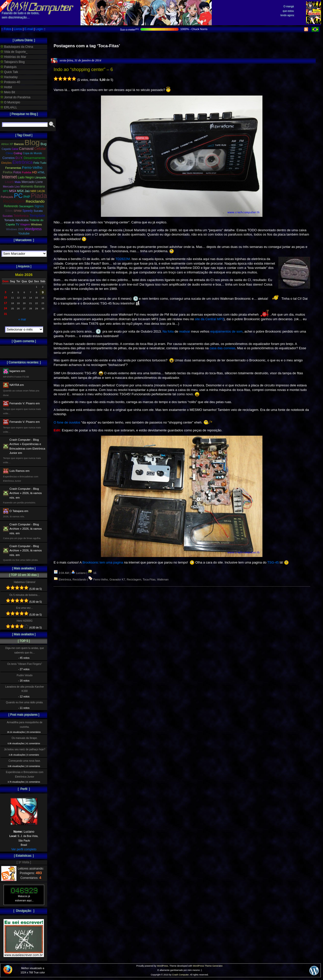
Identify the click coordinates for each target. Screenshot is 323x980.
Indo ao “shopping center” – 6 (83, 69)
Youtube (24, 234)
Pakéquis (9, 67)
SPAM (18, 211)
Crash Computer (180, 975)
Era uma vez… (25, 608)
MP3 (6, 191)
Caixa (15, 149)
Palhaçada (7, 197)
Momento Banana (33, 186)
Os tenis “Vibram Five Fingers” (25, 664)
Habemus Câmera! (25, 582)
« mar (22, 319)
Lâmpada (40, 177)
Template (37, 215)
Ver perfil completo (24, 849)
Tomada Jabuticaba (16, 220)
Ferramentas (13, 168)
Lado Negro (26, 177)
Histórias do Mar (13, 57)
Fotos (8, 29)
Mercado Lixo (11, 186)
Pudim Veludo (25, 675)
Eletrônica (65, 579)
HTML (41, 172)
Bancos (19, 144)
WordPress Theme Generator (208, 966)
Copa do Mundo (32, 153)
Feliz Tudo (40, 163)
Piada (39, 196)
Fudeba (27, 172)
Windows (36, 224)
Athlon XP (7, 144)
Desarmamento (35, 158)
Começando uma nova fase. (25, 761)
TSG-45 (273, 562)
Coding (18, 153)
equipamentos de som (226, 331)
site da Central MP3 (209, 319)
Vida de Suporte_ (14, 52)
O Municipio (10, 102)
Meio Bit (8, 92)
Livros (18, 29)
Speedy (28, 211)
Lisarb (9, 182)
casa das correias (222, 348)
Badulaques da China (17, 47)
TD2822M (122, 259)
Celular (40, 149)
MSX (13, 191)
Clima (9, 153)
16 (92, 573)
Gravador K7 (117, 579)
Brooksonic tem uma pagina (103, 562)
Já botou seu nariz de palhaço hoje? (25, 749)
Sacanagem (26, 206)
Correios (9, 158)
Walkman (163, 579)
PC (18, 196)
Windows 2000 (15, 229)
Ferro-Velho (101, 579)
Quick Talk (9, 72)
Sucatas (8, 216)
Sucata (38, 211)
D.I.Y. (19, 158)
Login (39, 29)
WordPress (163, 966)
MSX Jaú (23, 191)
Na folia (168, 331)
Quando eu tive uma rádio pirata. (24, 702)
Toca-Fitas (149, 579)
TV (17, 224)
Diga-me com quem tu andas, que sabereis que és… (25, 650)
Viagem (25, 224)
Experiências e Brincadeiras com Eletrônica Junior (24, 774)
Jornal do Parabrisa (15, 97)
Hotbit (6, 87)
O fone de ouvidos (67, 422)
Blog (32, 142)
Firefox (8, 172)
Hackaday (9, 77)
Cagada (6, 149)
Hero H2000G (25, 621)
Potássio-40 (10, 82)
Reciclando (79, 579)
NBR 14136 (38, 191)
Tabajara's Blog (13, 62)
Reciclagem (134, 579)
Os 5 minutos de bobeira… (25, 595)
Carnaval (26, 149)
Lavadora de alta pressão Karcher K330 (25, 689)
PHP (27, 197)
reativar (185, 331)
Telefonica (21, 216)
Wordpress (33, 229)
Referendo (11, 206)
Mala (18, 182)
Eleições (6, 163)
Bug (44, 144)
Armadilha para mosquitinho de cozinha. (25, 725)
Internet (9, 177)
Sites (9, 211)
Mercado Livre (32, 182)
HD (35, 172)
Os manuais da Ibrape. (25, 738)
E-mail (29, 29)
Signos (39, 206)
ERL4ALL (9, 107)
